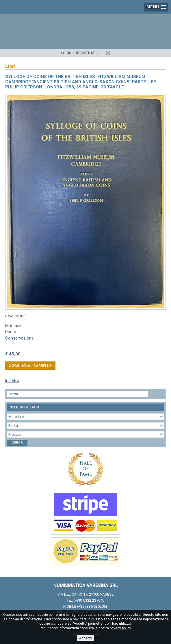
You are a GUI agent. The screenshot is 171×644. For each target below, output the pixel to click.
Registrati (86, 53)
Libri (10, 66)
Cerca (17, 443)
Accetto (85, 638)
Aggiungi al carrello (30, 366)
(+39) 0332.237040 (89, 600)
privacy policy (120, 628)
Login (66, 53)
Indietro (12, 380)
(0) (108, 53)
